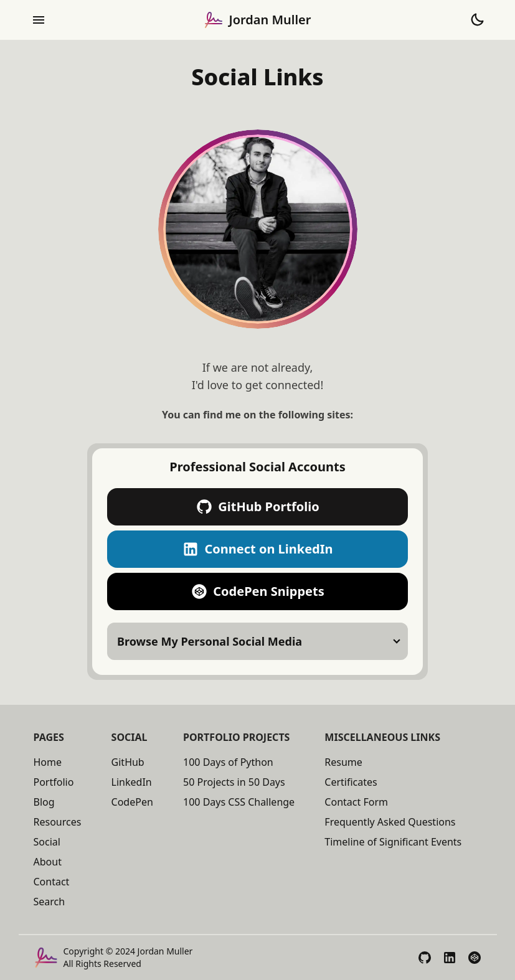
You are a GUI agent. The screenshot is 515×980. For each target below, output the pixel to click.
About (48, 862)
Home (48, 762)
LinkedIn (132, 782)
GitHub (128, 762)
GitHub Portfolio (257, 507)
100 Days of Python (228, 762)
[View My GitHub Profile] (425, 958)
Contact (52, 882)
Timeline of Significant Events (393, 842)
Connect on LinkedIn (257, 549)
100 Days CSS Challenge (239, 802)
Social (47, 842)
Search (50, 902)
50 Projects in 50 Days (234, 782)
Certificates (351, 782)
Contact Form (356, 802)
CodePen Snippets (257, 591)
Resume (343, 762)
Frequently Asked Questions (390, 822)
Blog (44, 802)
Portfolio (54, 782)
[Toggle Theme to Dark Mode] (477, 20)
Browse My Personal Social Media (210, 641)
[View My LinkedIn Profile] (450, 958)
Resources (58, 822)
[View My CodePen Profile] (475, 958)
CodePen (132, 802)
